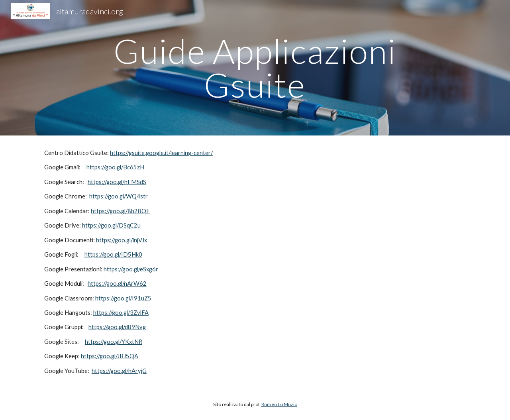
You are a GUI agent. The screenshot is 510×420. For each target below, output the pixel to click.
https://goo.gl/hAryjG (119, 371)
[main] (255, 68)
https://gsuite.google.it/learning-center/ (161, 153)
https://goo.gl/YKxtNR (114, 342)
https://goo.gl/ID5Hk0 (113, 254)
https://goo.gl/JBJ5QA (110, 356)
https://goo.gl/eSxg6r (131, 269)
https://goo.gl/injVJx (122, 240)
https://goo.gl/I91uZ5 (123, 298)
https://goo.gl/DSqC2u (111, 225)
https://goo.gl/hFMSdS (117, 182)
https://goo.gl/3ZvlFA (121, 313)
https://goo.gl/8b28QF (120, 211)
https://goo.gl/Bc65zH (115, 167)
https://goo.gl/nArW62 (117, 284)
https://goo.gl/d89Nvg (117, 327)
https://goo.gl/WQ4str (119, 196)
